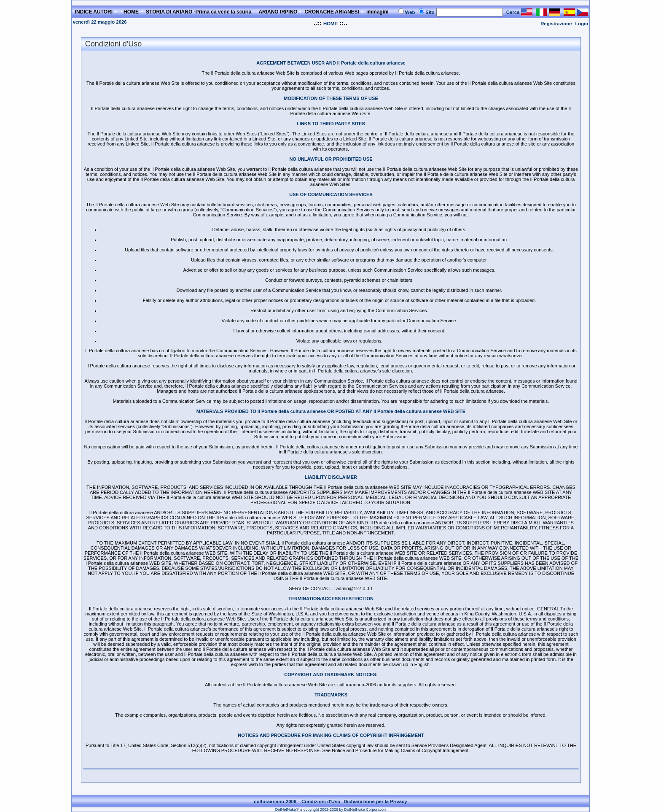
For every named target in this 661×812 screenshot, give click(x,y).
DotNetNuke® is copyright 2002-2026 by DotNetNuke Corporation (330, 809)
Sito (430, 12)
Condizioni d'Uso (321, 801)
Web (410, 12)
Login (582, 24)
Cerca (513, 12)
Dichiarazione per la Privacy (375, 801)
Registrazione (556, 24)
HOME (330, 24)
